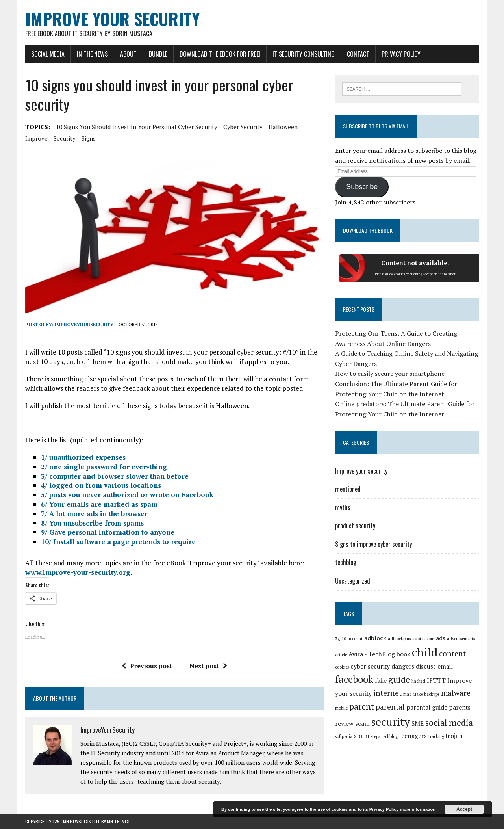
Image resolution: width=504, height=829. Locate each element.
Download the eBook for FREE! (220, 54)
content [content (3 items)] (452, 654)
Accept (464, 809)
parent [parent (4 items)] (362, 706)
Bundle (158, 54)
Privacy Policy (401, 54)
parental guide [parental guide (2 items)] (427, 707)
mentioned (348, 489)
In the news (92, 54)
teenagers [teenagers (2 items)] (413, 736)
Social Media (48, 54)
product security (355, 526)
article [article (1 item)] (341, 655)
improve (36, 138)
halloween (283, 127)
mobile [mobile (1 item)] (341, 708)
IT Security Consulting (304, 54)
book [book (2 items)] (403, 654)
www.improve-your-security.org (78, 572)
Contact (358, 54)
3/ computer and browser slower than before (115, 476)
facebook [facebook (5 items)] (354, 679)
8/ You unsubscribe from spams (92, 523)
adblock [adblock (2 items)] (375, 638)
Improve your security (361, 471)
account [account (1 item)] (355, 639)
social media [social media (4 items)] (449, 722)
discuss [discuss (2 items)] (426, 666)
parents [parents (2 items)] (460, 707)
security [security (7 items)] (391, 722)
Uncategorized (353, 581)
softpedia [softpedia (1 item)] (344, 736)
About (128, 54)
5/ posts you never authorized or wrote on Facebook (127, 495)
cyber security (243, 127)
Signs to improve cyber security (373, 544)
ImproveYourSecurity (84, 324)
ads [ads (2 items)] (441, 638)
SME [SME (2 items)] (418, 724)
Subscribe (362, 187)
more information (417, 809)
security (65, 138)
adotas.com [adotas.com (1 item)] (423, 639)
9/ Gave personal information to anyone (108, 532)
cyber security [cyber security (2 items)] (370, 666)
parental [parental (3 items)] (390, 707)
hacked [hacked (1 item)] (418, 681)
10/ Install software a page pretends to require (118, 542)
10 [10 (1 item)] (344, 639)
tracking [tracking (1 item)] (436, 736)
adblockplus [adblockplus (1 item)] (399, 639)
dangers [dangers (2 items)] (403, 666)
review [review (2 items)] (344, 724)
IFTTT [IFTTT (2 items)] (436, 681)
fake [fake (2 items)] (381, 681)
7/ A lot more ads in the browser (94, 514)
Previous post (147, 666)
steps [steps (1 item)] (375, 736)
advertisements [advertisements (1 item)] (461, 639)
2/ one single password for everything (104, 467)
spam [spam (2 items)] (362, 736)
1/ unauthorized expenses (83, 457)
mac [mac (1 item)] (407, 694)
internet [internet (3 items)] (387, 693)
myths (343, 507)
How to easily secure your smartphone (390, 374)
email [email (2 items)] (445, 666)
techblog (346, 562)
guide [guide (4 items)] (399, 679)
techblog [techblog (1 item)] (390, 736)
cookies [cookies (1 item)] (342, 667)
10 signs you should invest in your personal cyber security (137, 127)
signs (89, 138)
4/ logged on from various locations (101, 485)
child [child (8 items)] (425, 652)
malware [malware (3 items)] (456, 693)
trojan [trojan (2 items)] (454, 736)
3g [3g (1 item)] (337, 639)
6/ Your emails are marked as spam (99, 504)
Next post (208, 666)
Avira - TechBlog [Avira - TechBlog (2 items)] (372, 654)
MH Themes (118, 821)
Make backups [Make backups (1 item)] (426, 694)
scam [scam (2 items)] (362, 724)
